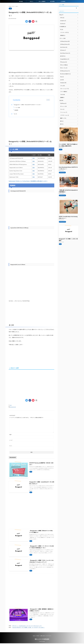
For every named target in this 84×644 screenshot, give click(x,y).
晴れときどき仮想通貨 (42, 640)
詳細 (34, 159)
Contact (63, 1)
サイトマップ (49, 636)
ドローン (31, 1)
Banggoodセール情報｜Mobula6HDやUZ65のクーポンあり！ (30, 105)
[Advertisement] (31, 61)
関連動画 (18, 110)
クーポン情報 (19, 107)
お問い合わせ (43, 636)
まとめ (17, 114)
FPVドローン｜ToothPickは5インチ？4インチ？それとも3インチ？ (27, 627)
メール (11, 441)
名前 (11, 435)
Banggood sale (13, 408)
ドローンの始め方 (42, 1)
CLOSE (48, 100)
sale (11, 406)
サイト (11, 447)
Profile (52, 1)
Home (21, 1)
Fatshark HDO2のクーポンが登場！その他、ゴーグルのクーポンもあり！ (29, 628)
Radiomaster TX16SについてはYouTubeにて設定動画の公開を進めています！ (28, 182)
